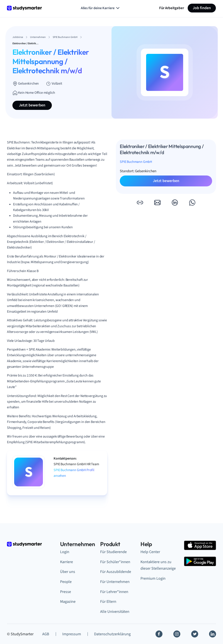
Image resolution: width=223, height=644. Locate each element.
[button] (140, 203)
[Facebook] (159, 634)
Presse (66, 592)
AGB (46, 634)
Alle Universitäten (115, 612)
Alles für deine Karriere (101, 8)
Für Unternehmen (115, 582)
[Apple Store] (200, 545)
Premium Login (153, 578)
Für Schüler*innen (115, 562)
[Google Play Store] (200, 561)
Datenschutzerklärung (112, 634)
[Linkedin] (213, 634)
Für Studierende (113, 552)
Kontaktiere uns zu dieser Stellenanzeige (158, 565)
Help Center (150, 552)
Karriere (67, 562)
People (66, 582)
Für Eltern (108, 602)
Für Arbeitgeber (172, 8)
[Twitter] (195, 634)
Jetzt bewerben (32, 105)
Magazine (68, 602)
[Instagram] (177, 634)
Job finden (202, 8)
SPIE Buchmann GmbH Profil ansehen (74, 473)
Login (65, 552)
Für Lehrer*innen (114, 592)
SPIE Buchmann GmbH (136, 162)
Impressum (72, 634)
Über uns (68, 572)
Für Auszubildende (116, 572)
